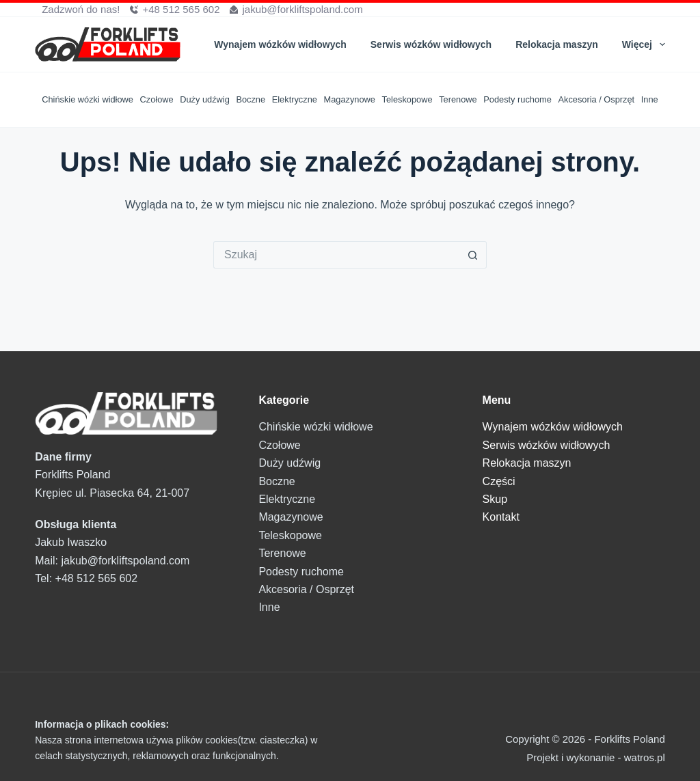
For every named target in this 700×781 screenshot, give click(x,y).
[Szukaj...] (336, 255)
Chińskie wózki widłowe (87, 99)
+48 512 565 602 (181, 9)
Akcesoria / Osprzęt (596, 99)
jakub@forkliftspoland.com (302, 9)
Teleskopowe (407, 99)
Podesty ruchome (517, 99)
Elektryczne (295, 99)
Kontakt (501, 517)
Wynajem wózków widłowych (280, 44)
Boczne (251, 99)
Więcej (644, 44)
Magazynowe (350, 99)
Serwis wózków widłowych (431, 44)
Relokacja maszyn (557, 44)
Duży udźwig (205, 99)
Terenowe (458, 99)
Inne (650, 99)
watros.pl (645, 757)
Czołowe (157, 99)
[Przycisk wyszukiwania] (473, 255)
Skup (495, 499)
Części (499, 481)
